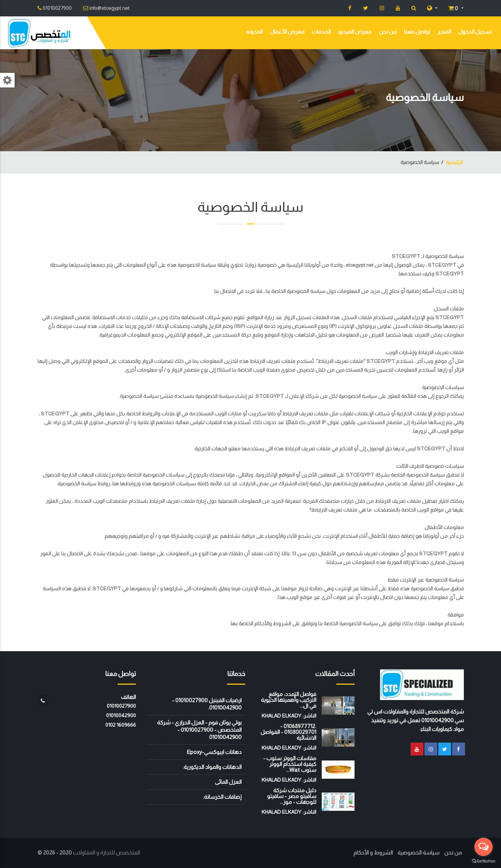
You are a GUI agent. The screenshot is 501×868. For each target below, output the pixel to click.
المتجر (444, 32)
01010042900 (121, 715)
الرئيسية (454, 162)
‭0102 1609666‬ (121, 725)
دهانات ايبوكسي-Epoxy (214, 752)
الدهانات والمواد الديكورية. (212, 767)
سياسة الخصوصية (418, 853)
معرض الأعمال (287, 32)
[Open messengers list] (484, 847)
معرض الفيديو (355, 32)
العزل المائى (228, 782)
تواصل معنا (417, 32)
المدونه (254, 32)
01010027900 (121, 706)
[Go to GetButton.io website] (484, 861)
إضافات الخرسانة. (222, 797)
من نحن (388, 32)
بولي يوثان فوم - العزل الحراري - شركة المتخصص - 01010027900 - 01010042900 (199, 730)
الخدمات (321, 32)
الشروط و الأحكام (373, 853)
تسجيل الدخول (475, 32)
